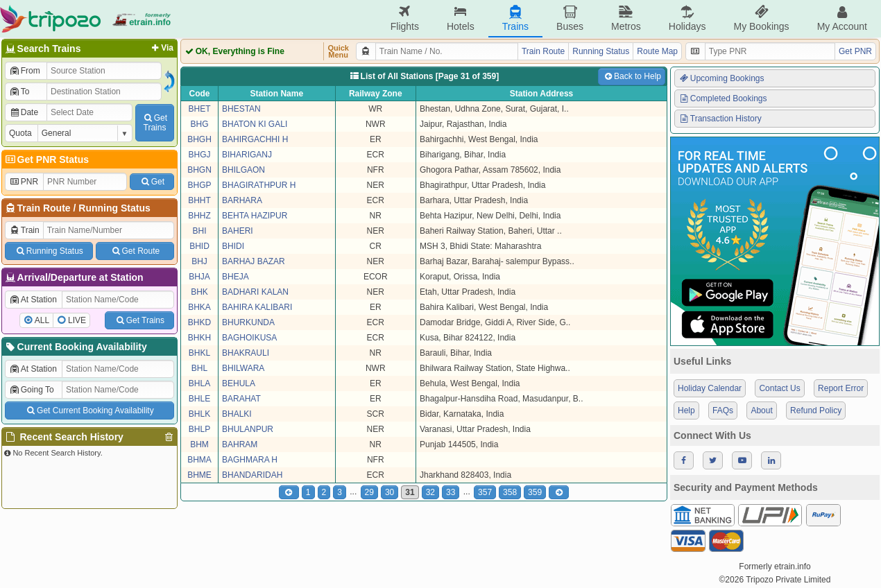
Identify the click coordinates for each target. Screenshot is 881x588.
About (761, 410)
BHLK (199, 414)
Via (161, 48)
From (25, 71)
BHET (199, 109)
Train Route (44, 208)
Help (686, 410)
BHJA (199, 277)
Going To (32, 390)
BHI (199, 231)
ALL (42, 320)
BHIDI (233, 246)
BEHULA (239, 383)
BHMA (199, 460)
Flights (405, 18)
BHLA (199, 383)
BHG (199, 124)
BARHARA (242, 200)
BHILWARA (243, 368)
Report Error (841, 388)
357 (485, 492)
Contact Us (779, 388)
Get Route (135, 251)
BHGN (199, 170)
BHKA (199, 307)
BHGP (199, 185)
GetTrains (155, 123)
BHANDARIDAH (252, 475)
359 (535, 492)
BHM (199, 444)
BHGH (199, 139)
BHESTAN (241, 109)
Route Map (657, 51)
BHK (199, 292)
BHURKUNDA (248, 322)
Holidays (687, 18)
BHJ (199, 261)
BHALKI (237, 414)
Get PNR (855, 51)
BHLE (199, 399)
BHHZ (199, 216)
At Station (33, 300)
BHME (199, 475)
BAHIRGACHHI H (255, 139)
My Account (842, 18)
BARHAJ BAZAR (254, 261)
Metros (626, 18)
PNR (24, 182)
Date (24, 112)
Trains (515, 18)
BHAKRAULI (246, 353)
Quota (20, 133)
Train (24, 230)
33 (451, 492)
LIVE (77, 320)
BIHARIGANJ (247, 155)
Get (152, 182)
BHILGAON (243, 170)
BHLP (199, 429)
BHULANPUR (248, 429)
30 (390, 492)
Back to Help (632, 76)
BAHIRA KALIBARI (257, 307)
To (19, 92)
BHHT (199, 200)
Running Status (114, 208)
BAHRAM (240, 444)
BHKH (199, 338)
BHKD (199, 322)
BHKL (199, 353)
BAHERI (238, 231)
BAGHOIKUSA (249, 338)
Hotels (461, 18)
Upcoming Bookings (721, 78)
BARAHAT (241, 399)
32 (430, 492)
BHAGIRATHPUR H (259, 185)
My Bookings (761, 18)
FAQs (723, 410)
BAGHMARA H (250, 460)
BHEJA (236, 277)
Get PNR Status (46, 159)
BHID (199, 246)
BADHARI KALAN (255, 292)
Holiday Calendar (710, 388)
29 (369, 492)
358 (510, 492)
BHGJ (199, 155)
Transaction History (720, 119)
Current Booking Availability (75, 347)
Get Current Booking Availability (89, 410)
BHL (199, 368)
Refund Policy (816, 410)
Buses (570, 18)
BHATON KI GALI (255, 124)
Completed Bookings (723, 98)
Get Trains (139, 320)
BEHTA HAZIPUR (255, 216)
